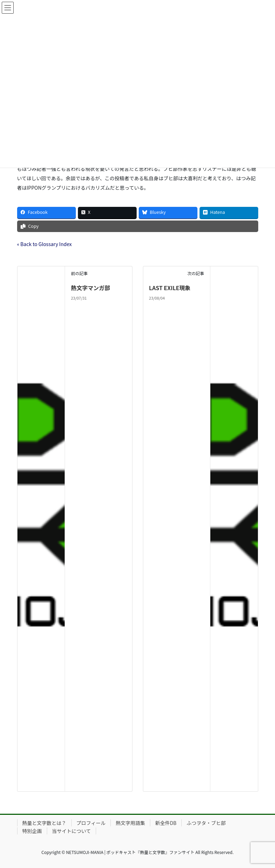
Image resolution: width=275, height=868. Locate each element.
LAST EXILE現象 (170, 288)
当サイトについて (72, 831)
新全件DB (166, 823)
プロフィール (91, 823)
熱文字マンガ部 (91, 288)
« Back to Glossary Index (45, 244)
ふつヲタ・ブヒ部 (206, 823)
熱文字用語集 (130, 823)
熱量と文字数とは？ (44, 823)
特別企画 (32, 831)
